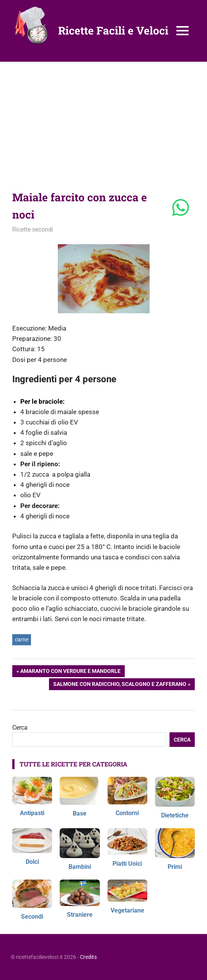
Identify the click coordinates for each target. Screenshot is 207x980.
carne (22, 640)
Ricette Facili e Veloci (113, 30)
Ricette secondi (33, 229)
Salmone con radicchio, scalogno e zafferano (120, 685)
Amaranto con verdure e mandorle (70, 672)
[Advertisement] (103, 119)
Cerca (20, 728)
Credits (88, 957)
